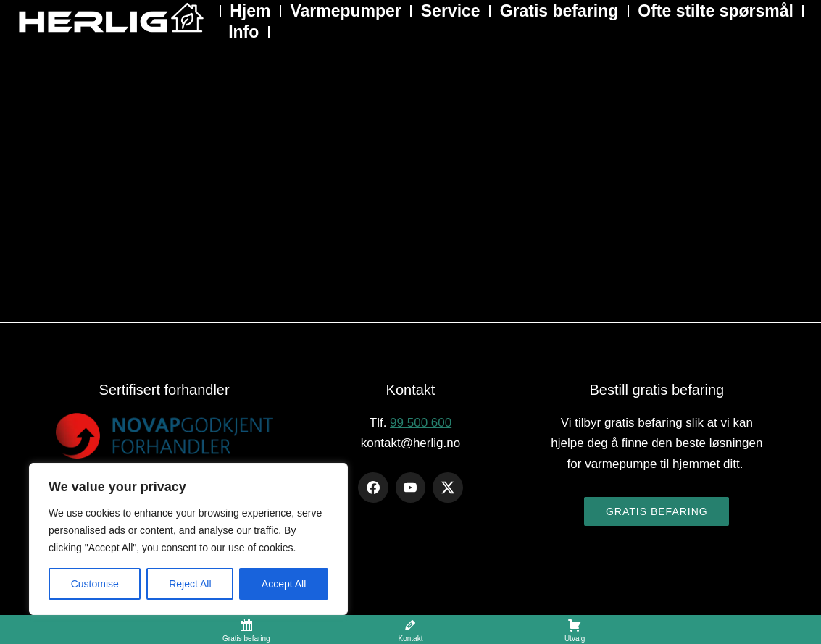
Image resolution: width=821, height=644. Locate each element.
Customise (95, 584)
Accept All (284, 584)
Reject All (190, 584)
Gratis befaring (657, 511)
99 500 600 (421, 423)
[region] (188, 539)
